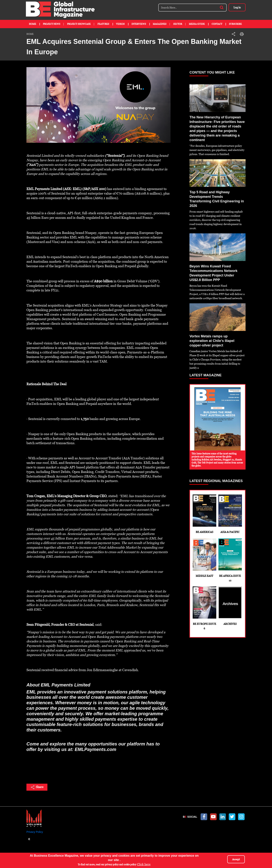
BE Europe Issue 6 (204, 608)
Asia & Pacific (230, 514)
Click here (144, 864)
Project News (52, 24)
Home (32, 24)
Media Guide (197, 24)
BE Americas (204, 514)
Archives (230, 606)
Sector (178, 24)
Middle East (204, 558)
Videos (120, 24)
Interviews (139, 24)
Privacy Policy (35, 832)
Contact (217, 24)
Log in (237, 7)
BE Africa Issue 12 (230, 560)
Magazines (160, 24)
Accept (236, 859)
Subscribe (235, 24)
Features (103, 24)
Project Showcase (79, 24)
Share (37, 787)
